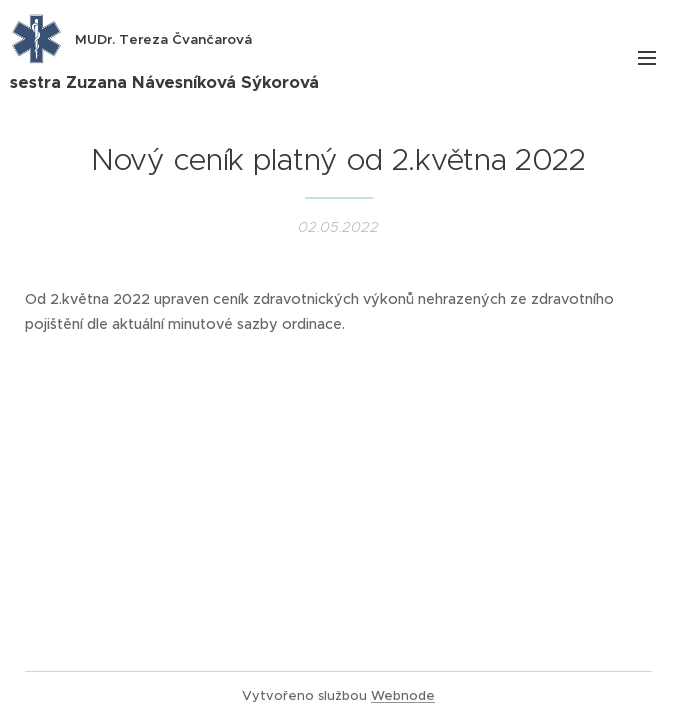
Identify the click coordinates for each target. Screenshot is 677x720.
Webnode (403, 695)
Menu (647, 58)
